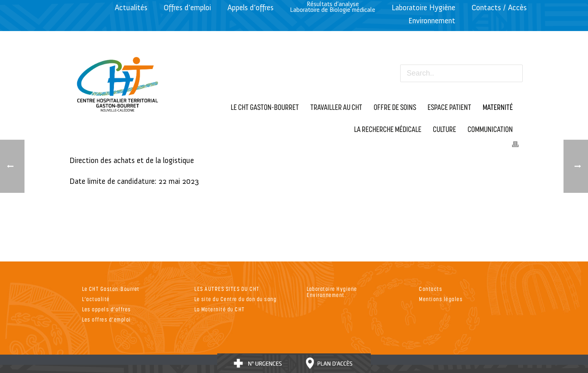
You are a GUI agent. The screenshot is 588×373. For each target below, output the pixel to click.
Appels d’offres (251, 8)
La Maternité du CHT (220, 309)
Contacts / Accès (499, 8)
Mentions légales (441, 299)
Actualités (131, 8)
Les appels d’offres (107, 309)
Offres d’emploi (187, 8)
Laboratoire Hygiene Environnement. (332, 292)
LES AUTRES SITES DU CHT (227, 289)
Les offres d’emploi (107, 319)
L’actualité (96, 299)
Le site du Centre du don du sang (235, 299)
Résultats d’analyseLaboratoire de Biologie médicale (333, 7)
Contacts (431, 289)
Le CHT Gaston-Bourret (111, 289)
